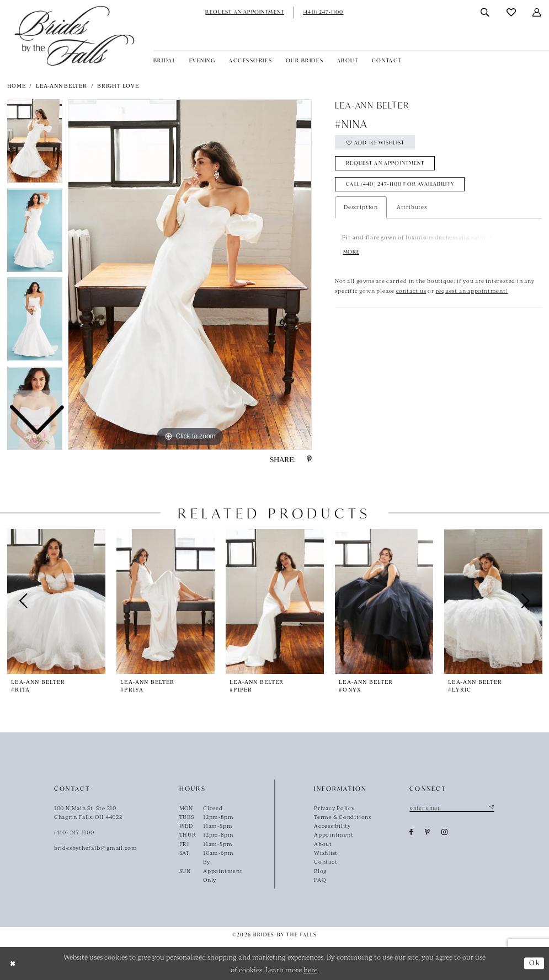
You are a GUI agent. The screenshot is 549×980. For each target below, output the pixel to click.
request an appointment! (472, 291)
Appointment (334, 834)
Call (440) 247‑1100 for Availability (401, 184)
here (310, 970)
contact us (411, 291)
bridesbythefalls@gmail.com (96, 848)
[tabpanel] (190, 275)
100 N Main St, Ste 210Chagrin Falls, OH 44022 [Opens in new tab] (88, 812)
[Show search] (485, 12)
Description (361, 207)
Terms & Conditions (343, 817)
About (323, 844)
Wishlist (326, 853)
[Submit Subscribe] (491, 808)
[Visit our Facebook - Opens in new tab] (412, 832)
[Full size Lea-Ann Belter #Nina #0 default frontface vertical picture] (190, 275)
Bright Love (118, 85)
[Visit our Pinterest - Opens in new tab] (428, 832)
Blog (320, 871)
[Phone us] (323, 12)
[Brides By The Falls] (74, 36)
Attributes (412, 207)
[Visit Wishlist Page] (511, 12)
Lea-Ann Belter (62, 85)
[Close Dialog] (13, 963)
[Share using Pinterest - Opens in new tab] (309, 459)
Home (17, 85)
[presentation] (57, 601)
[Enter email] (452, 808)
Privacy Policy (334, 808)
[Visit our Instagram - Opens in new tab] (445, 832)
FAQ (320, 880)
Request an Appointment (385, 164)
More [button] (351, 253)
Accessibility (332, 826)
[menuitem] (245, 12)
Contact (326, 861)
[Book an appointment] (245, 12)
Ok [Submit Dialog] (534, 963)
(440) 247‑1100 (74, 832)
